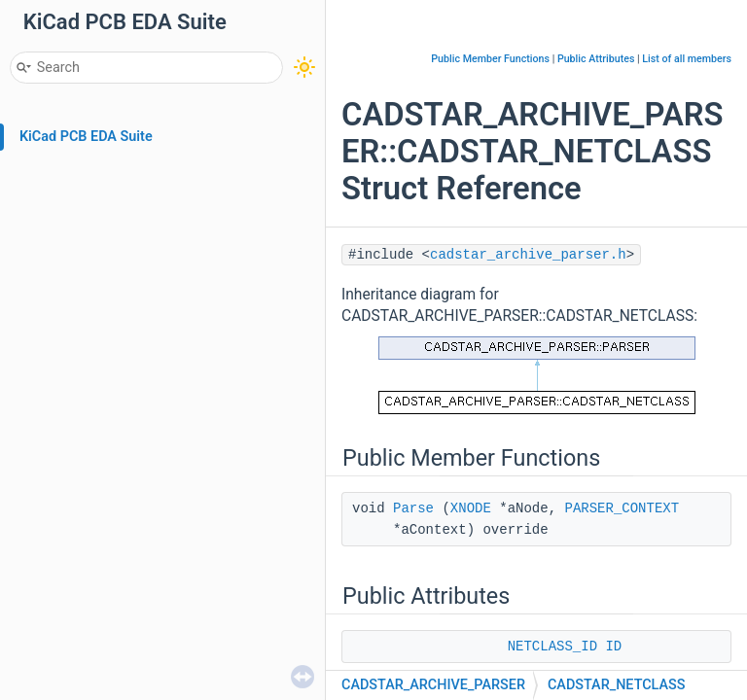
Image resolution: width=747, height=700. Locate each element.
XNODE (471, 508)
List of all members (687, 59)
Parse (413, 508)
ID (613, 647)
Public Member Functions (490, 59)
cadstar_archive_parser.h (528, 255)
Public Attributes (596, 59)
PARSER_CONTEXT (622, 508)
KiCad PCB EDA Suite (86, 137)
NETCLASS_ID (552, 647)
